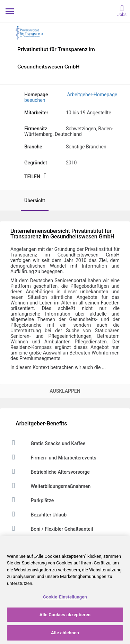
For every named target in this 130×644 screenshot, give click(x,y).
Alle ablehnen (65, 633)
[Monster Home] (65, 11)
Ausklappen (65, 391)
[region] (65, 590)
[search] (122, 10)
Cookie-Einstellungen (65, 597)
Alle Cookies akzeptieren (65, 615)
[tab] (31, 201)
